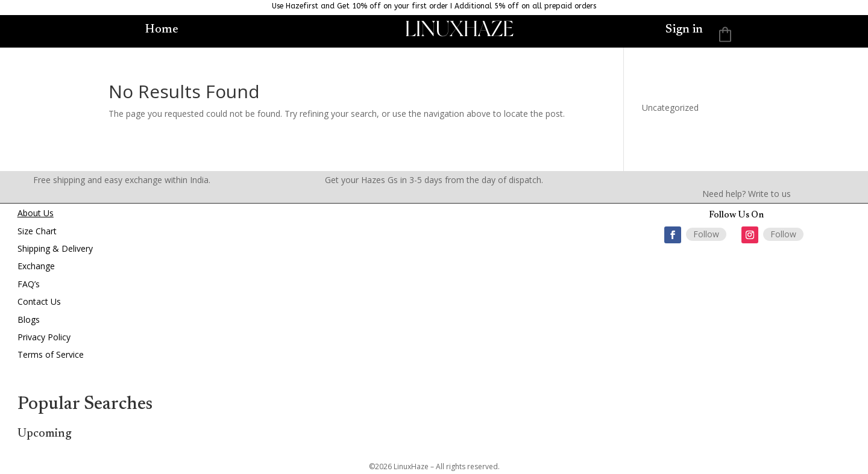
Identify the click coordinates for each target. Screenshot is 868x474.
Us (47, 213)
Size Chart (37, 231)
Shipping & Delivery (55, 248)
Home (162, 29)
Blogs (29, 320)
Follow (706, 234)
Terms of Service (51, 354)
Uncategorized (670, 108)
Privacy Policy (44, 337)
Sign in (684, 30)
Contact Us (39, 301)
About (29, 213)
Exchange (36, 266)
